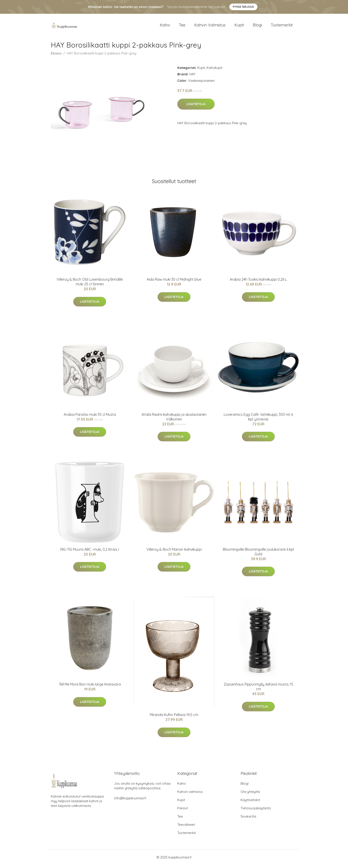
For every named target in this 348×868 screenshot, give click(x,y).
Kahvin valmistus (210, 27)
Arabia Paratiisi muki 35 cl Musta (90, 418)
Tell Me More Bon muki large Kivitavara (90, 687)
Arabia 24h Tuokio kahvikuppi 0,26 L (258, 282)
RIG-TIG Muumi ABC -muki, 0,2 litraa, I (90, 552)
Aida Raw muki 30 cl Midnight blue (174, 282)
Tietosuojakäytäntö (256, 811)
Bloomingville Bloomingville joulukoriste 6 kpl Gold (258, 555)
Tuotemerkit (282, 27)
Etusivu (56, 56)
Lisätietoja (196, 107)
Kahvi (165, 27)
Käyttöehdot (250, 803)
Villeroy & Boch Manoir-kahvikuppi (174, 552)
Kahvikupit (215, 71)
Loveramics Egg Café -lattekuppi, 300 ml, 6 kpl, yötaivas (258, 420)
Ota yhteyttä (250, 795)
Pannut (183, 811)
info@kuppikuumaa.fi (130, 801)
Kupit (239, 27)
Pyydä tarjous (243, 7)
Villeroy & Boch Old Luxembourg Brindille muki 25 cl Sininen (90, 285)
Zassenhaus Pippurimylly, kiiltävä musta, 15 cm (258, 690)
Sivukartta (248, 819)
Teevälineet (186, 828)
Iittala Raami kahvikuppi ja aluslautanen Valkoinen (174, 420)
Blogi (257, 27)
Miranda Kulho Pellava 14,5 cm (174, 718)
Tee (182, 27)
